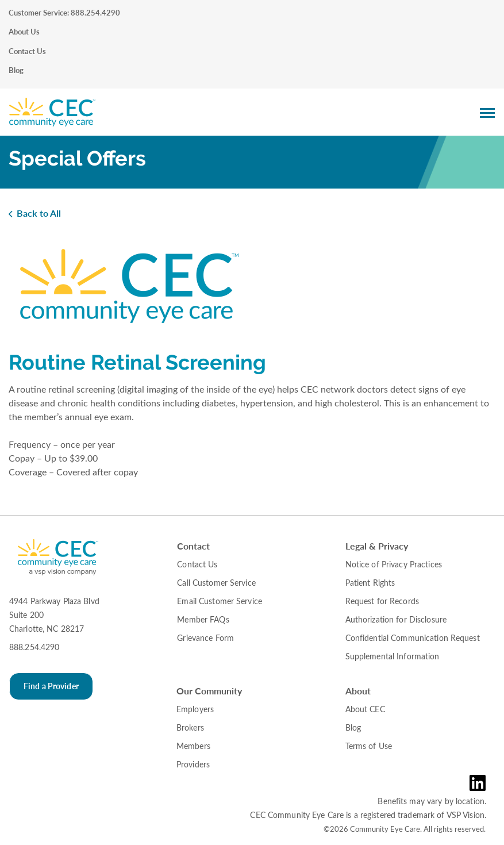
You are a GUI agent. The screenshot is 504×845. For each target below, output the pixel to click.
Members (193, 746)
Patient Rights (370, 583)
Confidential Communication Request (413, 638)
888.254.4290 (34, 647)
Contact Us (27, 51)
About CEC (365, 709)
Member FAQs (203, 619)
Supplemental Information (393, 656)
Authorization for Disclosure (396, 619)
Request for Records (382, 601)
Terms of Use (369, 746)
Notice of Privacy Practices (394, 564)
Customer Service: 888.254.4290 (64, 13)
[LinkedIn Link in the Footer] (480, 783)
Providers (193, 764)
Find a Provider (51, 686)
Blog (16, 70)
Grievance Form (205, 638)
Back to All (39, 213)
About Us (24, 32)
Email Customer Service (220, 601)
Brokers (190, 727)
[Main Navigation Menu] (487, 113)
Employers (195, 709)
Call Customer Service (216, 583)
